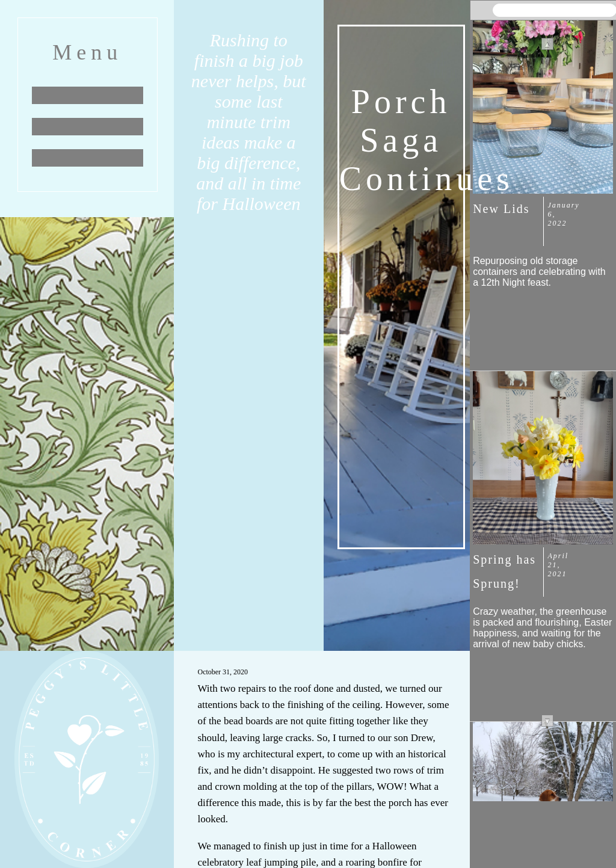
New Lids (501, 209)
